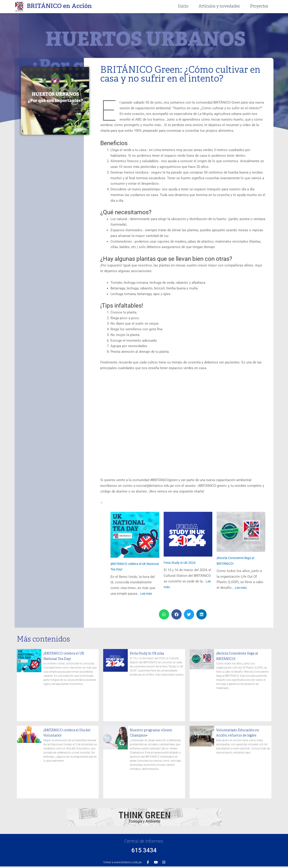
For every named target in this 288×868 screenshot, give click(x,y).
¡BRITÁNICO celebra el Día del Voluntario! (69, 733)
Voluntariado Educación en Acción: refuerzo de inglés (241, 733)
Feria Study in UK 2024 (181, 563)
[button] (164, 614)
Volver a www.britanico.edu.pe (123, 862)
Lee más (147, 594)
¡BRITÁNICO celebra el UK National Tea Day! (68, 656)
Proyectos (259, 6)
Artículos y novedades (219, 6)
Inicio (183, 6)
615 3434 (144, 849)
